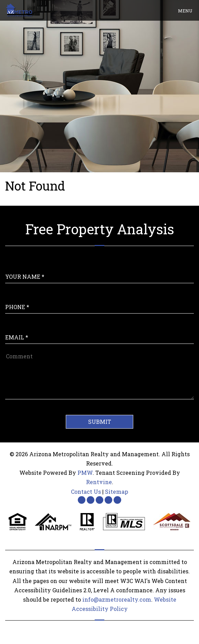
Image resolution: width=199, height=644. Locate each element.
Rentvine (99, 482)
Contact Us (86, 492)
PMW (85, 473)
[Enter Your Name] (99, 270)
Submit (100, 422)
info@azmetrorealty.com (117, 599)
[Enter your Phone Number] (99, 300)
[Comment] (99, 375)
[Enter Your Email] (99, 330)
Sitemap (117, 492)
